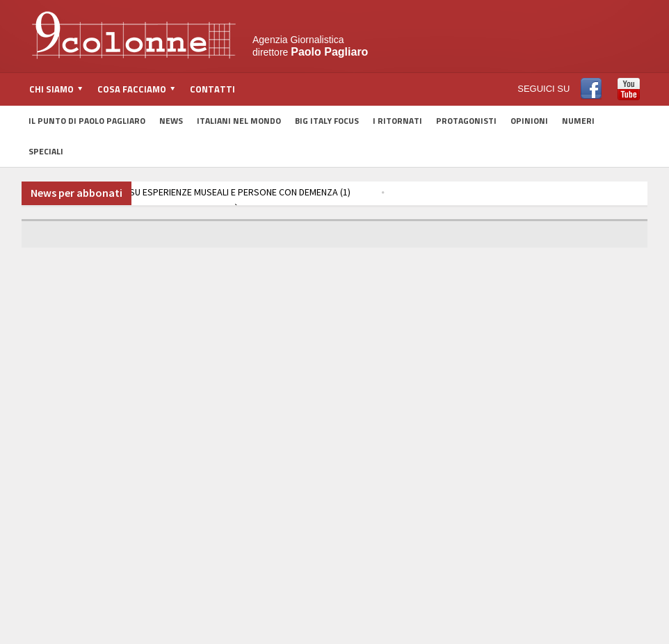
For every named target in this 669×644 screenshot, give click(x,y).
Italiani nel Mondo (239, 121)
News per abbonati (76, 193)
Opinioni (529, 121)
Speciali (46, 151)
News (171, 121)
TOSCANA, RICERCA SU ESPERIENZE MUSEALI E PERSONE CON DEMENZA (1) (191, 192)
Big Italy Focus (327, 121)
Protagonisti (466, 121)
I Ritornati (397, 121)
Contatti (212, 89)
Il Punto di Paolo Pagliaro (87, 121)
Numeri (578, 121)
